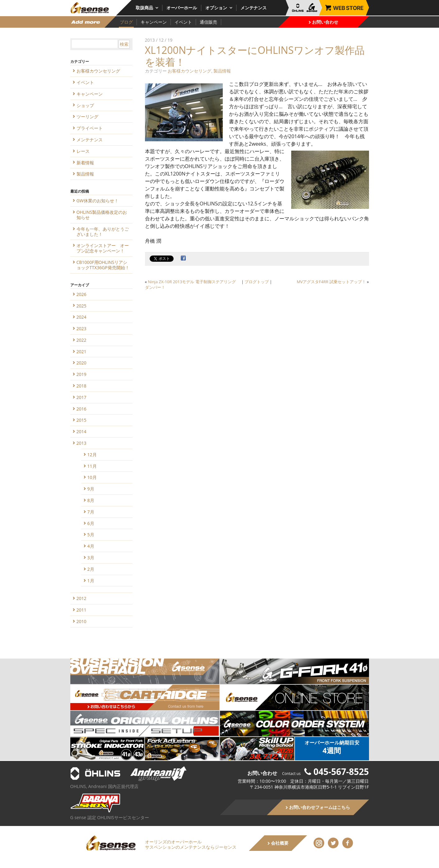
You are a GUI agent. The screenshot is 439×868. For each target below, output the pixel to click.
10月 (92, 477)
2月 (91, 569)
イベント (183, 22)
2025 (82, 306)
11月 (92, 466)
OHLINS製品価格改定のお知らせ (102, 215)
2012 (82, 598)
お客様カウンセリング (189, 71)
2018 (82, 386)
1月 (91, 581)
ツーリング (87, 117)
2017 (82, 397)
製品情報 (222, 71)
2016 (82, 409)
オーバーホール (182, 8)
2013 (82, 443)
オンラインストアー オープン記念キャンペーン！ (103, 248)
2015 (82, 420)
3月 (91, 558)
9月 (91, 489)
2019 (82, 374)
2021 (82, 352)
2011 (82, 610)
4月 (91, 546)
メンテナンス (254, 8)
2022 (82, 340)
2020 (82, 363)
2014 (82, 432)
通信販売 (208, 22)
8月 (91, 500)
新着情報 (85, 163)
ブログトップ (257, 282)
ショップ (85, 105)
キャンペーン (154, 22)
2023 (82, 328)
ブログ (126, 22)
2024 (82, 317)
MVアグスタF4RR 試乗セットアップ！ (331, 282)
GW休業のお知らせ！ (98, 201)
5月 (91, 535)
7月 (91, 512)
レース (83, 151)
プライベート (90, 128)
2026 (82, 294)
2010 (82, 621)
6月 (91, 523)
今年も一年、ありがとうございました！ (103, 232)
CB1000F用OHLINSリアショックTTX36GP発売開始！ (103, 265)
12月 (92, 455)
